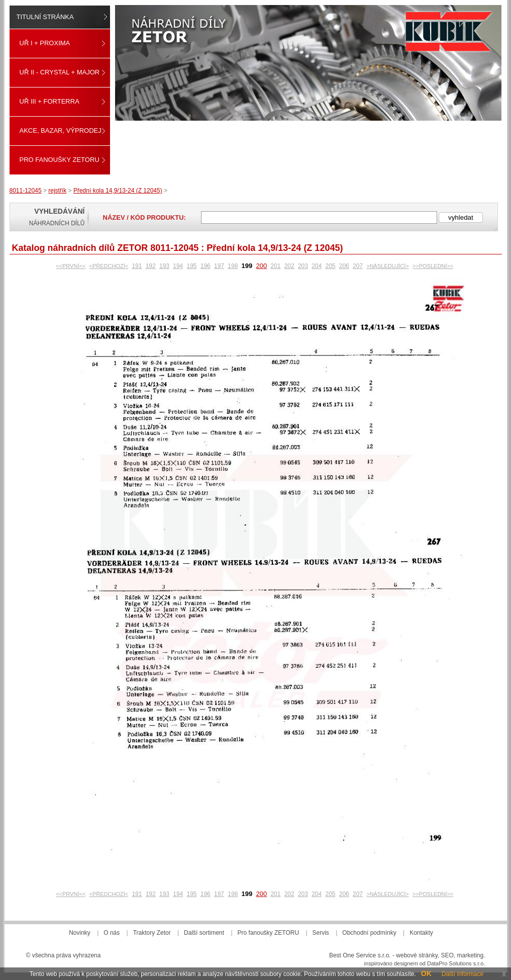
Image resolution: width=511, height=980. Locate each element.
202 (289, 266)
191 (137, 266)
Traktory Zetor (152, 933)
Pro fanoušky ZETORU (60, 160)
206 (344, 266)
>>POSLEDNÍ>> (433, 266)
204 (317, 266)
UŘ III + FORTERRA (49, 101)
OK (426, 973)
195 (191, 266)
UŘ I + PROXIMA (45, 43)
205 (330, 266)
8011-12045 (26, 191)
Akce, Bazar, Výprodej (61, 130)
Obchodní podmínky (369, 933)
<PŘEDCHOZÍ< (109, 266)
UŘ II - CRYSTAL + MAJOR (60, 72)
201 (275, 266)
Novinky (80, 933)
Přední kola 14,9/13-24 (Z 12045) (118, 191)
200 (261, 266)
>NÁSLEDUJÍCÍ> (387, 266)
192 (151, 266)
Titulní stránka (45, 17)
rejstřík (57, 191)
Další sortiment (204, 933)
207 (358, 266)
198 (233, 266)
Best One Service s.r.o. (360, 955)
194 (178, 266)
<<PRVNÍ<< (71, 266)
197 (219, 266)
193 (164, 266)
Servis (321, 933)
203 (303, 266)
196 (206, 266)
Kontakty (421, 933)
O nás (112, 933)
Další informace (463, 974)
